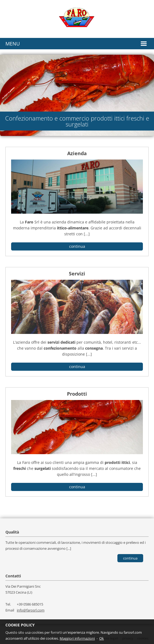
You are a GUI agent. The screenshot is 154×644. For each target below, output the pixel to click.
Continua (130, 558)
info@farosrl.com (31, 610)
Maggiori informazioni (77, 638)
